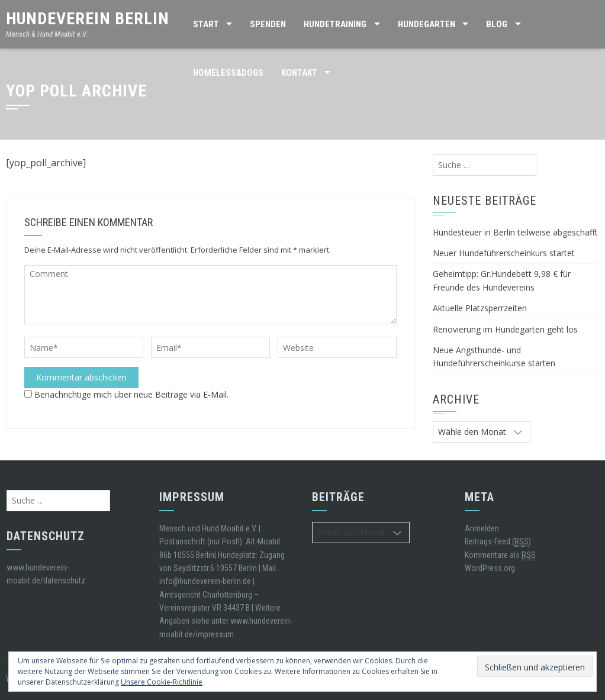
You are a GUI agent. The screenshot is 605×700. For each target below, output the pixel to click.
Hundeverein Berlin (88, 19)
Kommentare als (500, 555)
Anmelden (482, 528)
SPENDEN (268, 24)
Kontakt (299, 73)
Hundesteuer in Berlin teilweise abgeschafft (515, 232)
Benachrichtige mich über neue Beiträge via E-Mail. (131, 394)
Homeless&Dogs (228, 73)
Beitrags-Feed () (498, 542)
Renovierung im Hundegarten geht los (505, 329)
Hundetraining (335, 24)
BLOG (497, 24)
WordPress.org (490, 568)
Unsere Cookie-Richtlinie (162, 682)
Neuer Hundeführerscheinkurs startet (504, 253)
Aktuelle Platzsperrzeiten (480, 308)
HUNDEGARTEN (427, 24)
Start (206, 24)
